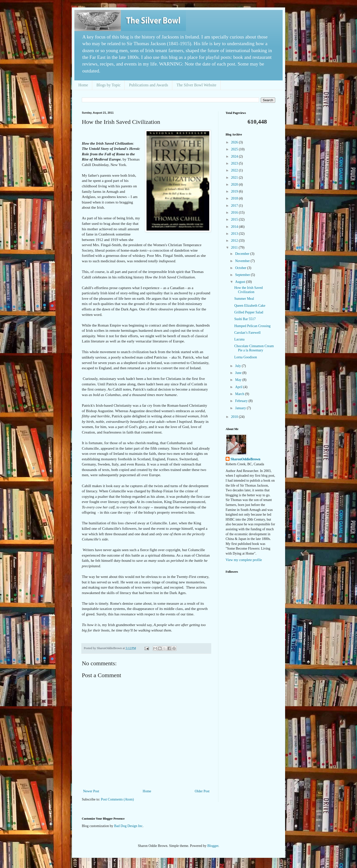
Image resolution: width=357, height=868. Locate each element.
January (241, 408)
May (239, 380)
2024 (235, 156)
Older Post (202, 791)
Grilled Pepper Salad (249, 312)
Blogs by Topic (108, 85)
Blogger (213, 846)
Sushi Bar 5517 (245, 319)
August (240, 282)
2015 (235, 219)
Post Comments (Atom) (117, 799)
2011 (235, 248)
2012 (235, 241)
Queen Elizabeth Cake (250, 306)
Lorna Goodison (246, 357)
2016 (235, 213)
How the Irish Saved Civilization (249, 290)
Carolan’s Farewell (247, 333)
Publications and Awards (149, 85)
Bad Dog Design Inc (128, 826)
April (239, 387)
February (242, 401)
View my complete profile (244, 560)
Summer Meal (244, 299)
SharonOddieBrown (245, 459)
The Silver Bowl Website (196, 85)
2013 (235, 234)
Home (83, 85)
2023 (235, 163)
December (243, 254)
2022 (235, 170)
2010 (235, 417)
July (238, 366)
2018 (235, 198)
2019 (235, 191)
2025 (235, 149)
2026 (235, 142)
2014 (235, 227)
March (240, 394)
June (239, 373)
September (243, 275)
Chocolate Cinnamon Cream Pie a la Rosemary (254, 348)
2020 (235, 184)
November (243, 261)
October (241, 268)
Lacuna (239, 339)
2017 (235, 206)
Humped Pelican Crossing (252, 326)
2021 (235, 178)
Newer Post (91, 791)
